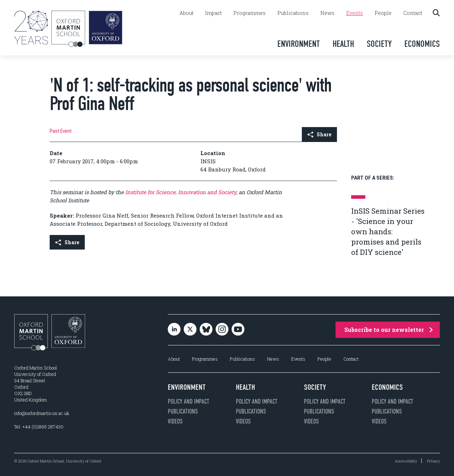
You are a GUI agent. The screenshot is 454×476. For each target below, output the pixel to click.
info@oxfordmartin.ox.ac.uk (42, 413)
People (383, 13)
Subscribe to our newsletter (389, 330)
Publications (293, 13)
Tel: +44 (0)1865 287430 (39, 427)
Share (319, 134)
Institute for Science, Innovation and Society (180, 192)
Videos (175, 421)
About (186, 13)
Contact (413, 13)
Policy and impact (189, 401)
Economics (422, 44)
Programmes (250, 13)
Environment (299, 44)
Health (343, 44)
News (327, 13)
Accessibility (406, 461)
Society (379, 44)
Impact (213, 13)
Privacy (433, 461)
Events (355, 13)
